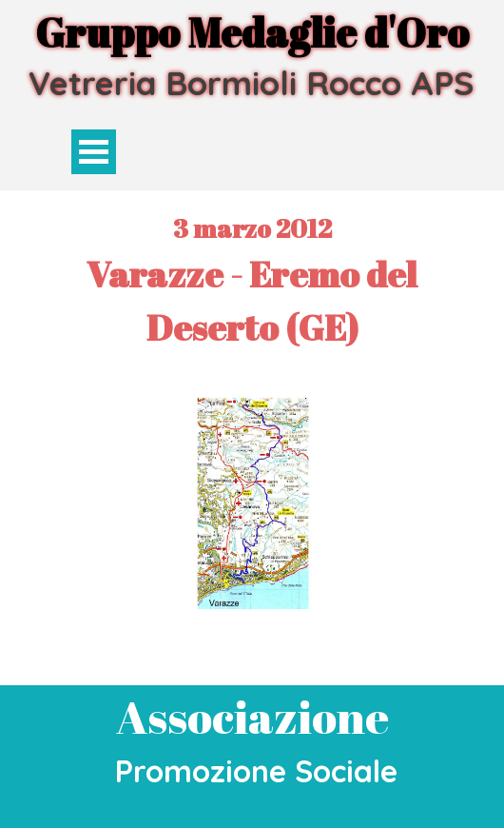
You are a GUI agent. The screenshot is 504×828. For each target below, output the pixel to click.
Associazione (252, 716)
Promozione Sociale (256, 771)
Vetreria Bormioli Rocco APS (251, 83)
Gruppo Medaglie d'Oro (252, 32)
